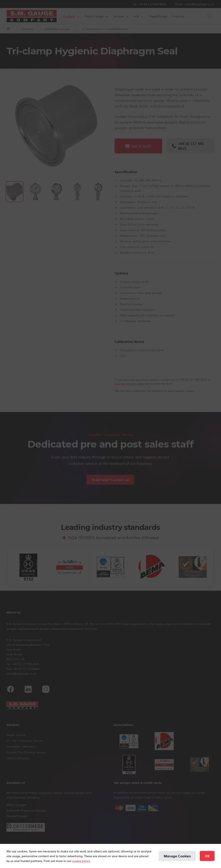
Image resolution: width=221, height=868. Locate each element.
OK (207, 856)
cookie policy (81, 861)
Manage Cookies (177, 856)
